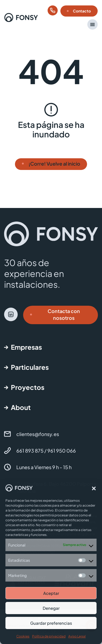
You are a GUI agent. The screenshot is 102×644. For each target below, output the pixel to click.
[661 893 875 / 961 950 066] (7, 451)
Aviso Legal (77, 636)
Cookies (23, 636)
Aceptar (51, 593)
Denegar (51, 608)
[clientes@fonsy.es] (7, 434)
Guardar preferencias (51, 623)
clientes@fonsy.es (38, 434)
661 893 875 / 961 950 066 (46, 451)
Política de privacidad (49, 636)
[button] (94, 488)
